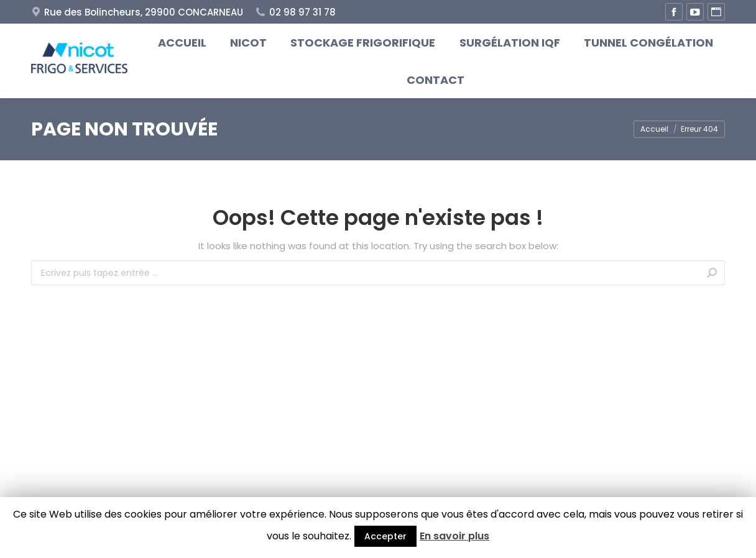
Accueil (654, 129)
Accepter (385, 536)
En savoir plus (454, 536)
